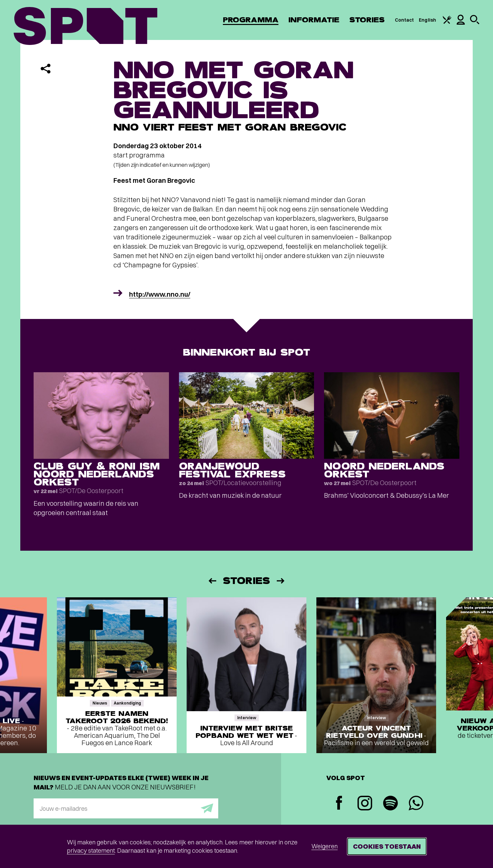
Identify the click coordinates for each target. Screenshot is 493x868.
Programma (251, 20)
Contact (405, 20)
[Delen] (46, 69)
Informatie (314, 20)
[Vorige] (212, 581)
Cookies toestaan (387, 846)
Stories (367, 20)
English (427, 20)
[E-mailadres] (126, 808)
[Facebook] (339, 804)
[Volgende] (281, 581)
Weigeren (325, 846)
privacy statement (91, 851)
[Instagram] (365, 804)
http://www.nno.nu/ (160, 294)
